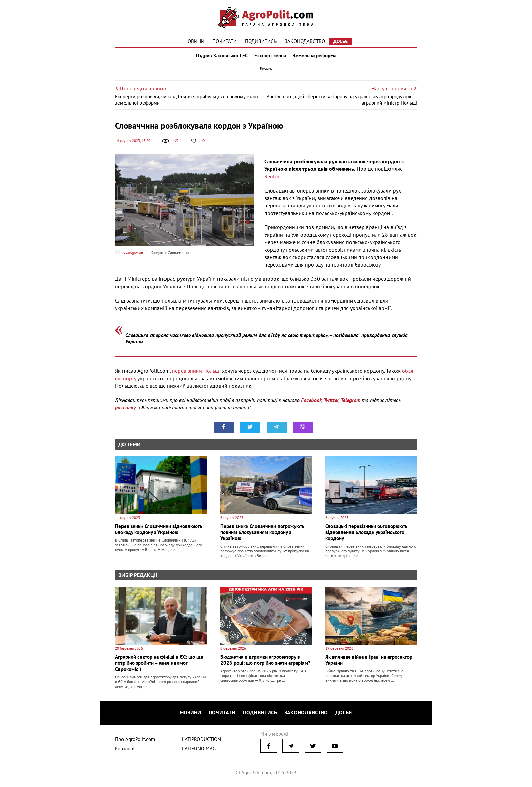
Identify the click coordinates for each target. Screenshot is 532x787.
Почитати (225, 41)
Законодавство (305, 41)
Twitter (331, 403)
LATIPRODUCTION (201, 741)
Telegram (350, 403)
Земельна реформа (316, 57)
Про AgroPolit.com (135, 741)
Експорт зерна (270, 57)
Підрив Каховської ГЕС (221, 57)
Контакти (125, 750)
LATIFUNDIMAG (199, 750)
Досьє (340, 41)
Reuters (273, 179)
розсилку (126, 410)
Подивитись (261, 41)
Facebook (311, 403)
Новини (194, 41)
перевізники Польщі (196, 374)
